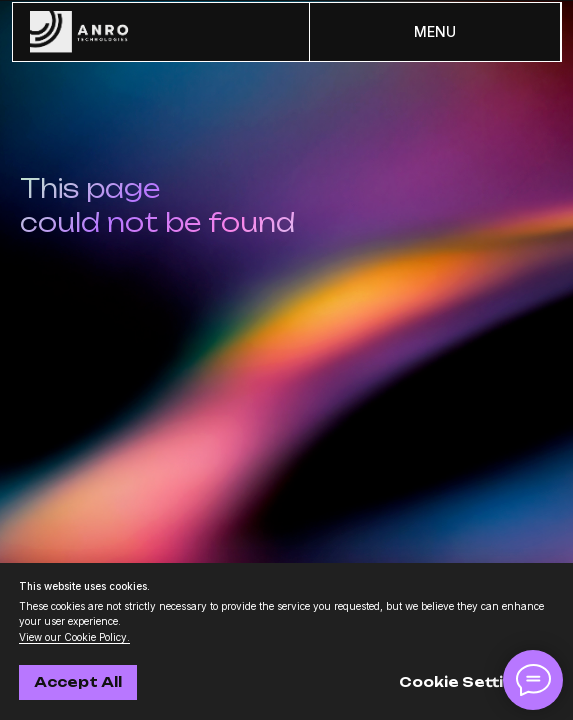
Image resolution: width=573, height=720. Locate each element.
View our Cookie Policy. (74, 637)
